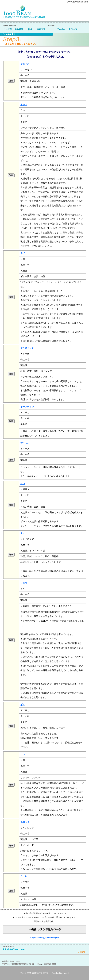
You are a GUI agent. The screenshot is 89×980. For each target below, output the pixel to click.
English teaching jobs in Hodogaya (44, 937)
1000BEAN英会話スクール (43, 973)
